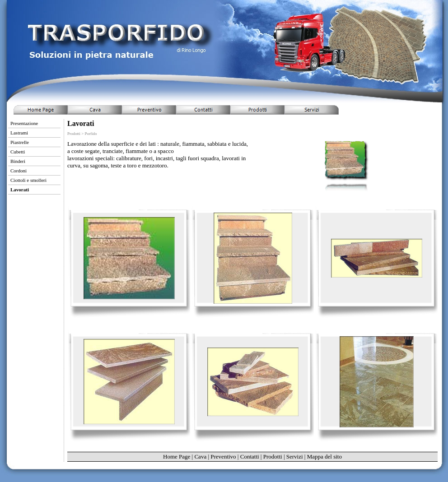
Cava (200, 457)
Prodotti (273, 457)
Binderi (18, 161)
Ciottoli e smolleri (28, 180)
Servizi (295, 457)
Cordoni (19, 171)
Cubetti (18, 152)
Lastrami (19, 133)
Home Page (177, 457)
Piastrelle (20, 142)
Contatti (250, 457)
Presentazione (24, 123)
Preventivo (223, 457)
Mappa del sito (324, 457)
